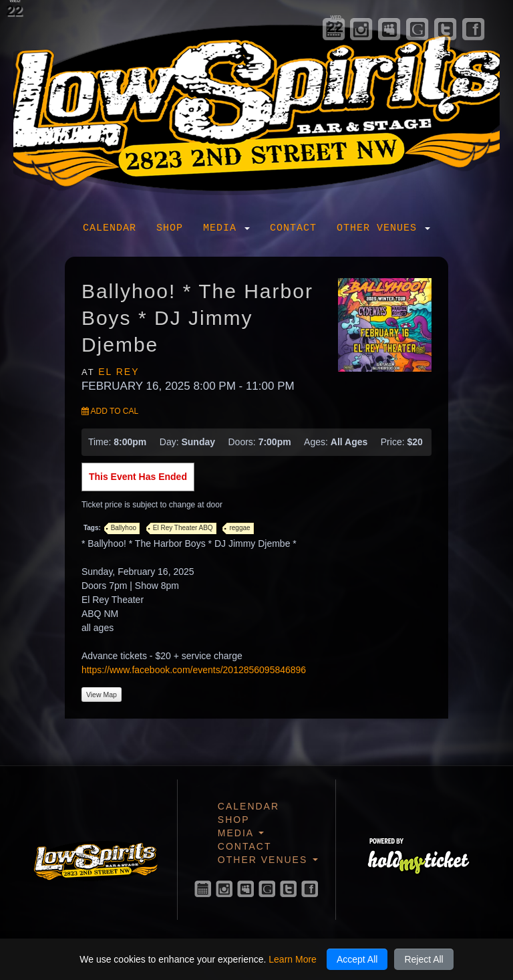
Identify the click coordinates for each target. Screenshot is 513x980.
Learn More (293, 959)
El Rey (119, 372)
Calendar (110, 228)
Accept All (357, 959)
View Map (102, 695)
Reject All (423, 959)
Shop (170, 228)
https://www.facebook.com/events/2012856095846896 (194, 670)
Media (226, 228)
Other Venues (383, 228)
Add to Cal (110, 411)
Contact (293, 228)
